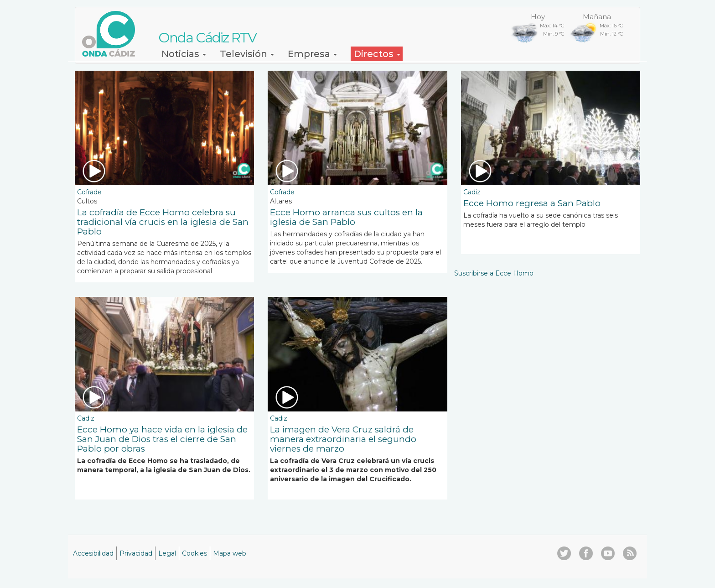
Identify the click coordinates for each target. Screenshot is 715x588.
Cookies (194, 553)
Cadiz (472, 192)
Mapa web (230, 553)
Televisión (247, 54)
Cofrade (89, 192)
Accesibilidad (93, 553)
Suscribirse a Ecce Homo (494, 273)
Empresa (312, 54)
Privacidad (136, 553)
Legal (167, 553)
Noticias (184, 54)
